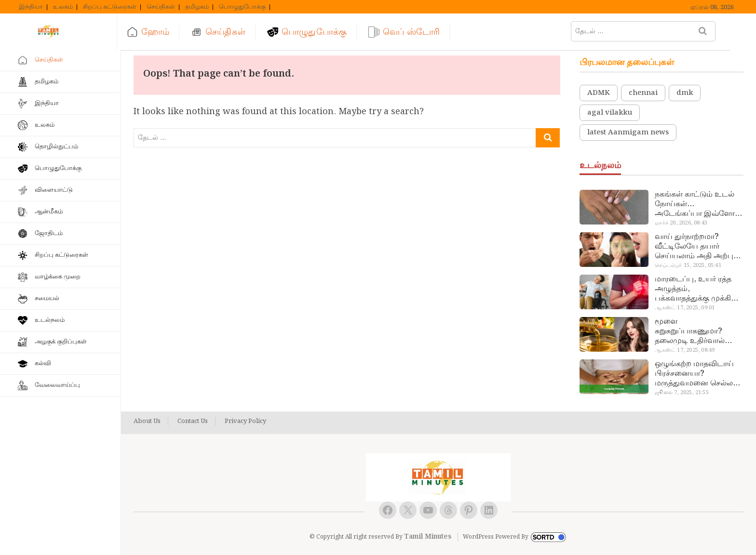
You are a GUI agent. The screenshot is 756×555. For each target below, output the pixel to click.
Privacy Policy (245, 422)
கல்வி (43, 363)
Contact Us (193, 422)
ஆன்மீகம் (49, 212)
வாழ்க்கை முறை (58, 277)
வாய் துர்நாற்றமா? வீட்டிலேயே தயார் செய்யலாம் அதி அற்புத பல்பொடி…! (696, 247)
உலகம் (63, 7)
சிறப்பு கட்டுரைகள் (110, 7)
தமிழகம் (197, 7)
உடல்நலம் (50, 320)
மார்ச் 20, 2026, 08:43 (681, 223)
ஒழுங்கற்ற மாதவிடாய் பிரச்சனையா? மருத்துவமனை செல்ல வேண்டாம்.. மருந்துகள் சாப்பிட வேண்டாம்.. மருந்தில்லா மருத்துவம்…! (696, 374)
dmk (685, 93)
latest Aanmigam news (628, 132)
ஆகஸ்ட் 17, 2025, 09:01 (685, 308)
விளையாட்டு (54, 190)
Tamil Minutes (428, 537)
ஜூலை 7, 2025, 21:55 (682, 393)
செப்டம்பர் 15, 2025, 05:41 (688, 265)
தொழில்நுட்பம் (56, 147)
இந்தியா (31, 7)
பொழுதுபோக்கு (242, 7)
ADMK (599, 93)
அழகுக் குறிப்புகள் (61, 342)
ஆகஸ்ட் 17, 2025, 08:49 (685, 350)
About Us (147, 422)
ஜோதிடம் (49, 233)
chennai (643, 93)
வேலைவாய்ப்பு (57, 385)
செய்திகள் (161, 7)
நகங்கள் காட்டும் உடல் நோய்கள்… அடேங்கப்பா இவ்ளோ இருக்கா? (695, 204)
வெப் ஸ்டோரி (416, 32)
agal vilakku (610, 113)
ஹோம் (159, 32)
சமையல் (47, 298)
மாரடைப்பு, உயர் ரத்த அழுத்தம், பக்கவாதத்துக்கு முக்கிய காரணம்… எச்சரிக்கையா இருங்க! (697, 289)
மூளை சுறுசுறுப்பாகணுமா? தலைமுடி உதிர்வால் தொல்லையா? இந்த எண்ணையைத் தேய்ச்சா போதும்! (696, 331)
